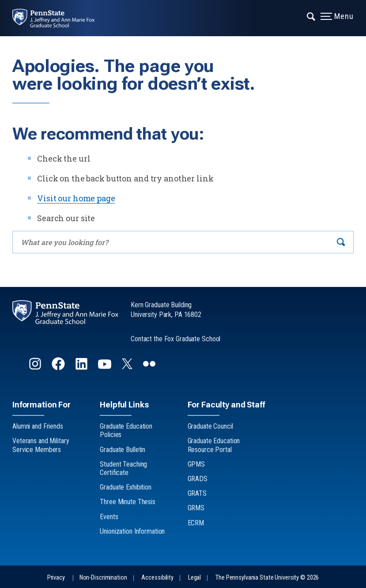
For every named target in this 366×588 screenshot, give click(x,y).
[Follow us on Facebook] (59, 367)
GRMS (196, 508)
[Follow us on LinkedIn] (82, 367)
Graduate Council (210, 426)
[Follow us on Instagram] (36, 367)
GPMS (196, 464)
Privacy (56, 578)
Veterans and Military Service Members (41, 445)
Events (109, 517)
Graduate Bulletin (123, 450)
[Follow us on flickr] (150, 367)
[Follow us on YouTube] (106, 367)
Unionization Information (132, 531)
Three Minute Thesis (128, 502)
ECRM (196, 523)
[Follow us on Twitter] (128, 366)
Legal (194, 578)
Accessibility (157, 578)
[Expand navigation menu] (311, 15)
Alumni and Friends (38, 426)
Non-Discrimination (103, 578)
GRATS (197, 493)
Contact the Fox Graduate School (175, 339)
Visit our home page (76, 198)
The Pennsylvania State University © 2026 (267, 578)
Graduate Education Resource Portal (214, 445)
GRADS (198, 479)
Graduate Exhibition (126, 487)
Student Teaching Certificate (123, 468)
